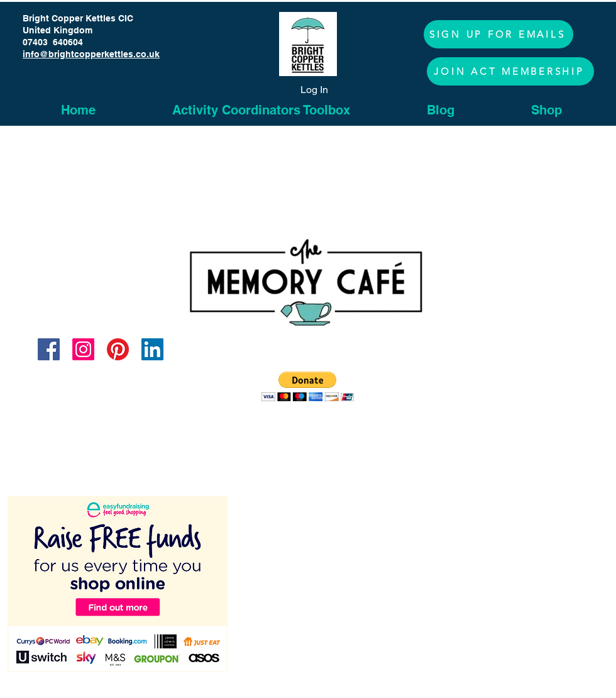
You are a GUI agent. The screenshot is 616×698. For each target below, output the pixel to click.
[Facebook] (49, 349)
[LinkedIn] (152, 349)
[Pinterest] (118, 349)
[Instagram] (83, 349)
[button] (498, 34)
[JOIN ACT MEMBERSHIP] (510, 71)
